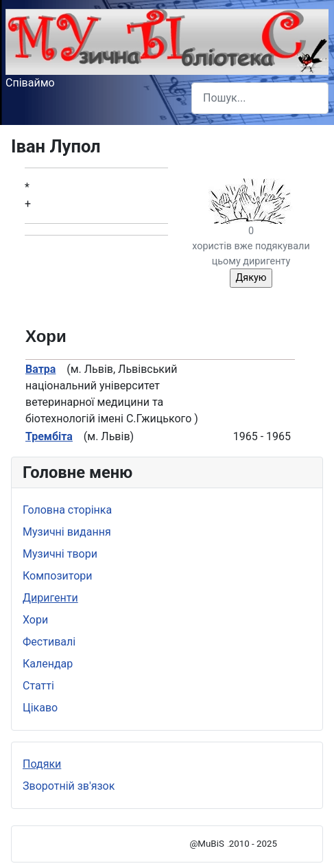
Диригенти (50, 598)
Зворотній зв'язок (69, 786)
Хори (35, 620)
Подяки (42, 764)
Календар (48, 664)
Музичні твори (60, 554)
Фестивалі (49, 642)
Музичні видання (67, 532)
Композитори (58, 576)
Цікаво (40, 708)
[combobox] (260, 98)
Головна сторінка (67, 510)
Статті (38, 686)
